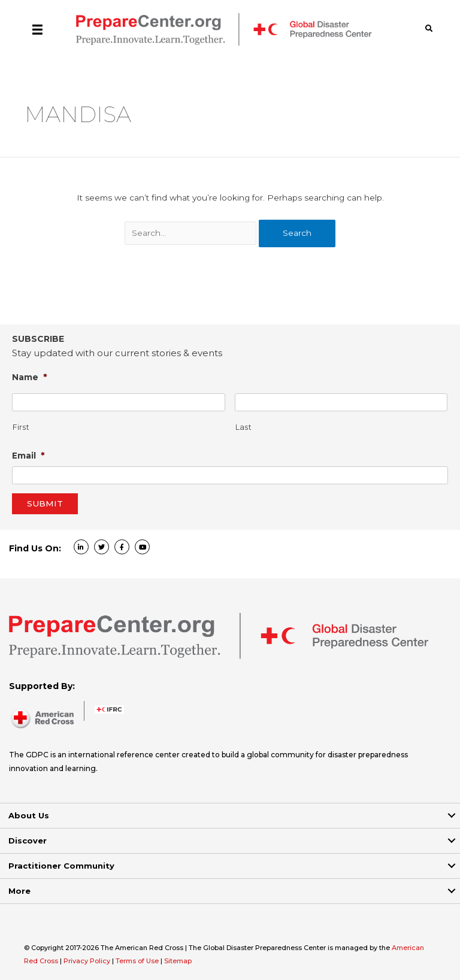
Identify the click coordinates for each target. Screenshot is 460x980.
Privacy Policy (88, 961)
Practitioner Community (61, 866)
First (21, 427)
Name (30, 377)
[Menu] (37, 29)
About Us (29, 815)
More (19, 891)
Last (244, 427)
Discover (28, 841)
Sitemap (178, 961)
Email (28, 455)
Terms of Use (137, 961)
